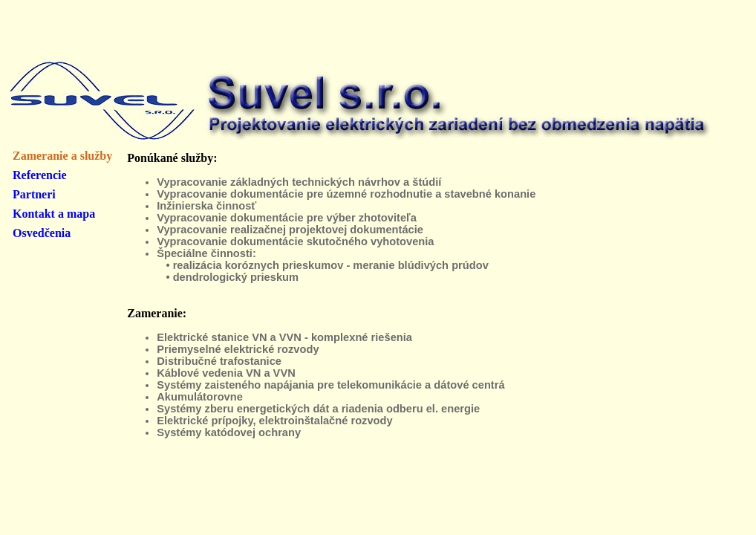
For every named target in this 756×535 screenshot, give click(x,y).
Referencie (40, 175)
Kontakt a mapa (54, 214)
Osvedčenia (42, 233)
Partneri (34, 194)
